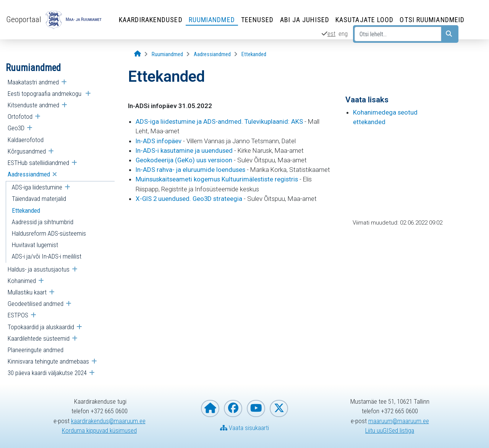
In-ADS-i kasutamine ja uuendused (184, 150)
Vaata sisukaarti (244, 428)
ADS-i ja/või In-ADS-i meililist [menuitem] (47, 256)
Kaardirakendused (151, 20)
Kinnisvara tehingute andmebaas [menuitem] (48, 361)
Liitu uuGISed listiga (390, 430)
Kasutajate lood (365, 20)
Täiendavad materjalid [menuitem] (39, 199)
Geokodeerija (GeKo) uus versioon (184, 160)
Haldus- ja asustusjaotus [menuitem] (39, 269)
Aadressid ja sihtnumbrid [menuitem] (43, 222)
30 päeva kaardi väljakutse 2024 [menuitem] (47, 373)
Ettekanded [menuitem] (26, 210)
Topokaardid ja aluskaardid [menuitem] (41, 327)
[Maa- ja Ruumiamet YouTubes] (256, 408)
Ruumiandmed (212, 20)
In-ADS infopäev (159, 141)
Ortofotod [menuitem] (20, 116)
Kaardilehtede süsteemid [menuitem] (39, 338)
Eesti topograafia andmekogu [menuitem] (45, 94)
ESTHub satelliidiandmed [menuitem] (38, 163)
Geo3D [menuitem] (16, 128)
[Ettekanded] (254, 54)
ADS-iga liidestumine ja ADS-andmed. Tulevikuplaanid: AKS (219, 121)
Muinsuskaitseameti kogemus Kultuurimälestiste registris (217, 179)
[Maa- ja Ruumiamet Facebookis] (233, 408)
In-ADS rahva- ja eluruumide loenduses (190, 170)
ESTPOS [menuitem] (18, 315)
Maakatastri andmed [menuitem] (33, 82)
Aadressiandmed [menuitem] (29, 174)
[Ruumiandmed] (167, 54)
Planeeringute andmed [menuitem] (36, 350)
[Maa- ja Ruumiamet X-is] (279, 408)
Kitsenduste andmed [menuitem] (33, 105)
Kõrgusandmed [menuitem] (27, 151)
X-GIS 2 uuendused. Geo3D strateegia (189, 199)
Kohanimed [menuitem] (22, 281)
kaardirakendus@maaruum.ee (108, 421)
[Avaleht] (138, 54)
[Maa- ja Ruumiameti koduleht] (210, 408)
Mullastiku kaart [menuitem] (27, 292)
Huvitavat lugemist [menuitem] (35, 245)
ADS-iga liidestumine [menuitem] (37, 187)
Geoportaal (24, 19)
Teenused (257, 20)
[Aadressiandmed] (212, 54)
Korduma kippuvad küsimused (99, 430)
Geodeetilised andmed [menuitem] (36, 304)
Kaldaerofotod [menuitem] (26, 140)
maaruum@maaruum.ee (399, 421)
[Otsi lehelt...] (398, 34)
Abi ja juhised (305, 20)
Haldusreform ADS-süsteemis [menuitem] (49, 233)
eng (343, 34)
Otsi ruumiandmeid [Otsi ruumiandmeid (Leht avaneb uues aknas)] (432, 20)
